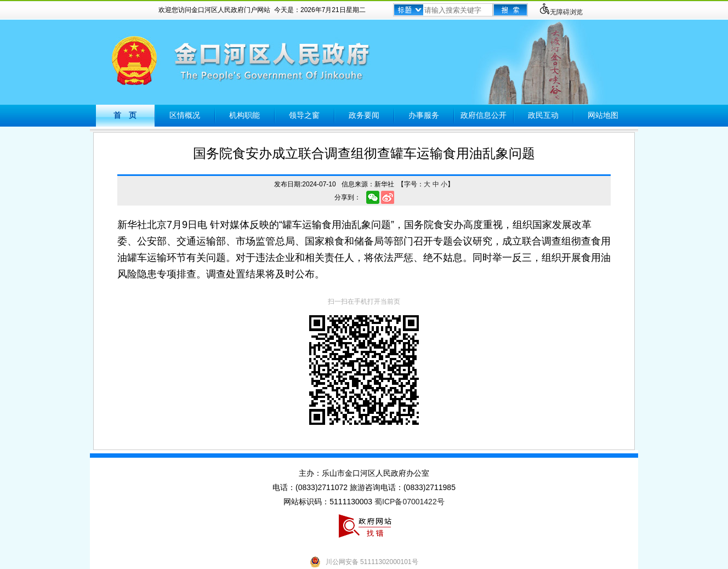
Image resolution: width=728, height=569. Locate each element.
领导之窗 (304, 115)
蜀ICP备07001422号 (410, 502)
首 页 (125, 115)
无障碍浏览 (561, 12)
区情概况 (185, 115)
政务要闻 (364, 115)
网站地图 (603, 115)
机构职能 (244, 115)
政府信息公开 (484, 115)
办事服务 (424, 115)
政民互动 (543, 115)
